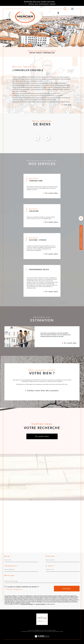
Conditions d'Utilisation (40, 604)
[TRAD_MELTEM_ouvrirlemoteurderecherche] (65, 9)
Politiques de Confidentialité (27, 604)
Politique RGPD (55, 632)
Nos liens (49, 632)
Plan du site (32, 632)
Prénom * (51, 556)
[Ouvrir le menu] (72, 9)
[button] (47, 138)
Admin (45, 632)
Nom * (8, 556)
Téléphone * (12, 566)
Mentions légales (39, 632)
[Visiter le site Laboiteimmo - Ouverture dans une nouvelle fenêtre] (42, 638)
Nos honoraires (24, 632)
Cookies (61, 632)
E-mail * (51, 566)
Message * (11, 575)
